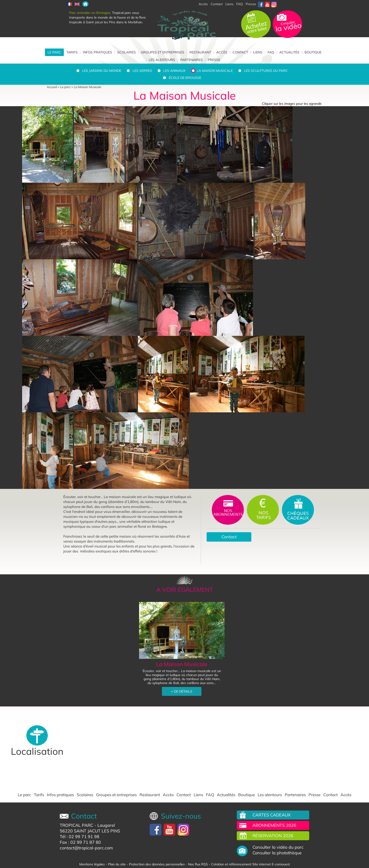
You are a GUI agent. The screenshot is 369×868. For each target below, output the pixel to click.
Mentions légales (92, 864)
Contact (240, 52)
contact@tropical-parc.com (86, 848)
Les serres (142, 71)
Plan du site (117, 864)
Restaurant (200, 52)
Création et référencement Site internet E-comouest (251, 864)
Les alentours (162, 60)
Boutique (313, 52)
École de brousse (185, 78)
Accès (222, 52)
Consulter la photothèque (277, 853)
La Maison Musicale (215, 71)
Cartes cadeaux (272, 815)
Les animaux (174, 71)
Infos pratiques (97, 52)
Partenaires (191, 60)
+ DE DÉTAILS (182, 691)
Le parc (54, 52)
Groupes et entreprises (163, 52)
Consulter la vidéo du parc (278, 847)
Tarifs (72, 52)
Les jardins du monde (102, 71)
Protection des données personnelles (157, 864)
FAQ (240, 4)
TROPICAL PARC (76, 825)
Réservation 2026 (273, 836)
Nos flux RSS (198, 864)
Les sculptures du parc (266, 71)
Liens (229, 4)
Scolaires (126, 52)
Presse (251, 4)
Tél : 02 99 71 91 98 (80, 837)
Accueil (52, 87)
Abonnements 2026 (274, 825)
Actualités (289, 52)
